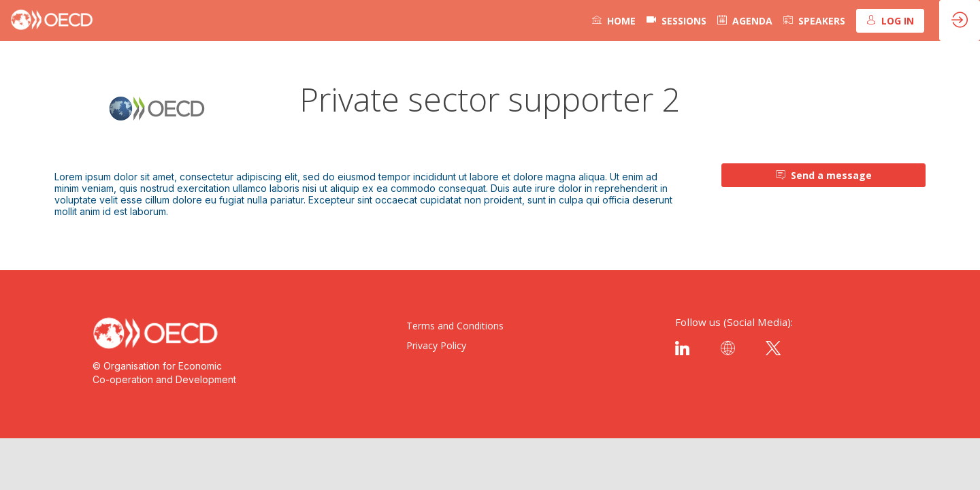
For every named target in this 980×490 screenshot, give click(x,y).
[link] (614, 20)
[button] (890, 21)
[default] (676, 20)
